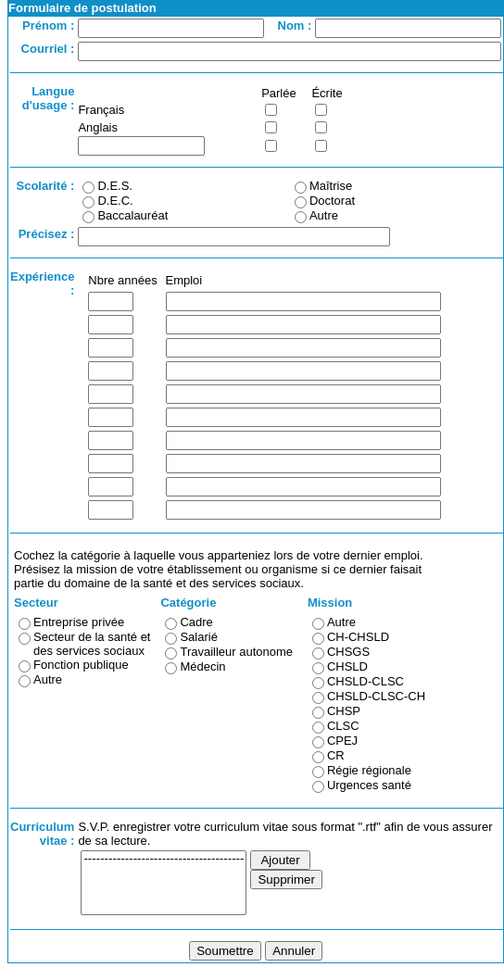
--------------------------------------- (164, 859)
